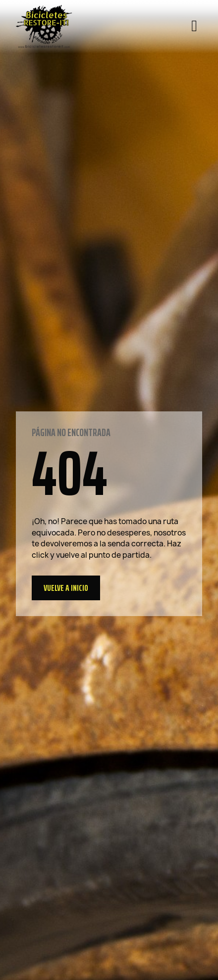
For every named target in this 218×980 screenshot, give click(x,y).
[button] (66, 588)
